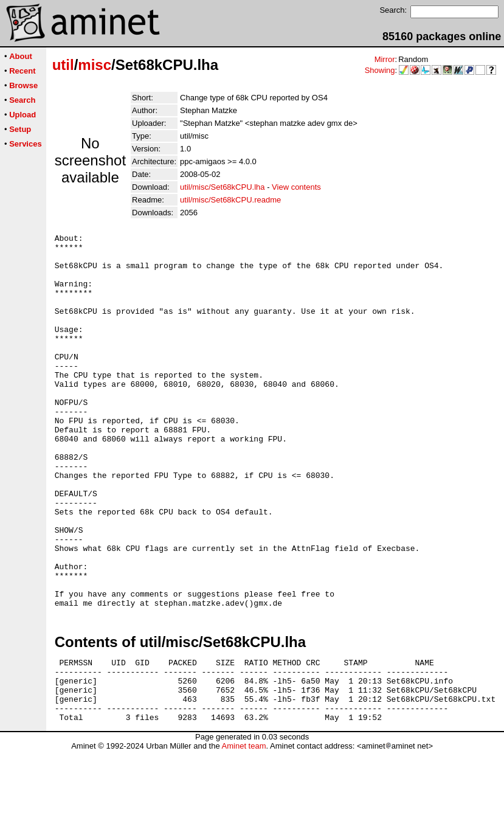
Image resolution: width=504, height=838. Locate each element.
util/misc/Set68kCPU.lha (222, 187)
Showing (380, 70)
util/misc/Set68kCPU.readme (230, 200)
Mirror (385, 59)
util (63, 65)
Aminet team (243, 833)
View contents (296, 187)
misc (95, 65)
